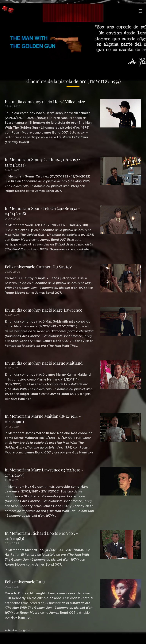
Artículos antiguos (17, 630)
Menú (140, 11)
